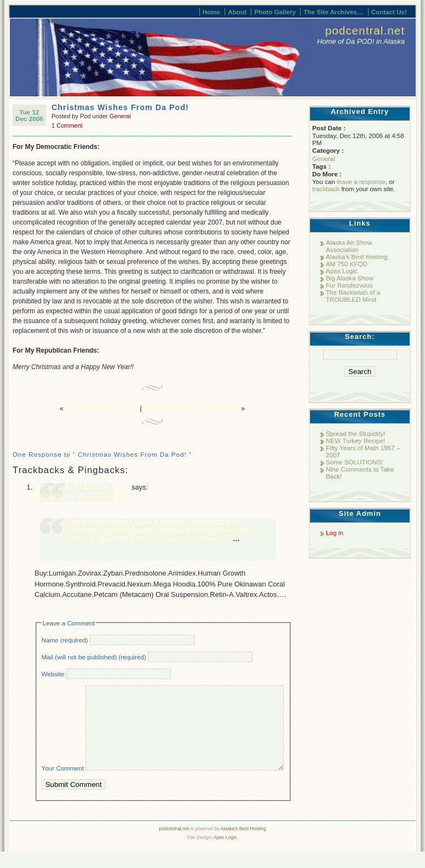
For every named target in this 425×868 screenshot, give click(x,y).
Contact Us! (389, 12)
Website (53, 674)
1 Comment (67, 125)
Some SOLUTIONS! (354, 462)
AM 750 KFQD (347, 264)
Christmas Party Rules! (102, 408)
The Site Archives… (333, 12)
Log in (335, 533)
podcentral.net (365, 30)
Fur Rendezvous (349, 285)
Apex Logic (342, 271)
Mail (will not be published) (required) (94, 657)
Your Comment (63, 784)
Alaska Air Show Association (349, 246)
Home (211, 12)
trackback (326, 189)
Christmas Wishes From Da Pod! (120, 107)
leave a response (361, 182)
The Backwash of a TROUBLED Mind (353, 296)
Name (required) (65, 640)
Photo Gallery (275, 12)
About (237, 12)
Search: (360, 337)
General (120, 116)
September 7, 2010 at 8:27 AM (83, 495)
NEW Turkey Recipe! (355, 441)
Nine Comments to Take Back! (192, 408)
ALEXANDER (86, 487)
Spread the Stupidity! (355, 433)
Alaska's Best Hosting (357, 257)
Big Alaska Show (350, 278)
